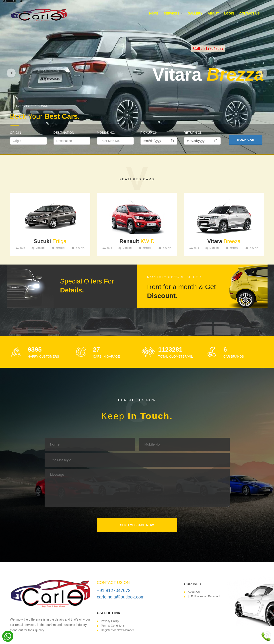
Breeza (224, 241)
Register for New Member (117, 630)
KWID (137, 241)
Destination (64, 133)
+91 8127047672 (114, 590)
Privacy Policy (110, 621)
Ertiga (50, 241)
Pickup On (149, 133)
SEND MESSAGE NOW (137, 525)
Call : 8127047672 (208, 48)
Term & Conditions (113, 626)
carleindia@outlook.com (121, 597)
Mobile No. (106, 133)
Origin (16, 133)
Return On (193, 133)
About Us (194, 592)
